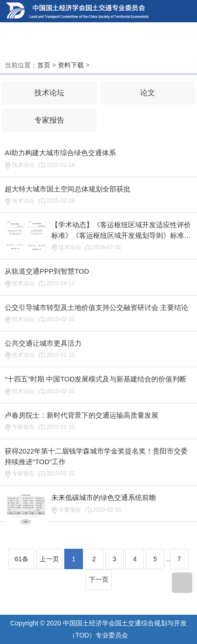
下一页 (99, 579)
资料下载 (71, 65)
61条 (21, 559)
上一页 (49, 559)
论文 (148, 93)
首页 (44, 65)
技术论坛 (49, 93)
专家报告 (49, 120)
